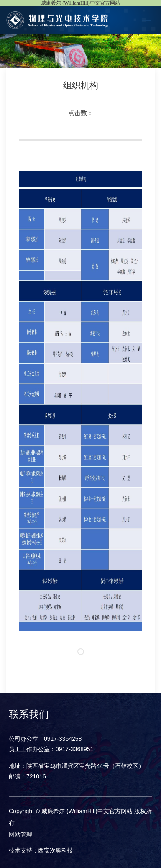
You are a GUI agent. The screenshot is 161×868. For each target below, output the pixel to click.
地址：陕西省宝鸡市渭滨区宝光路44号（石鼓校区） (77, 766)
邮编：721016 (27, 776)
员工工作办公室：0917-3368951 (51, 749)
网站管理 (20, 835)
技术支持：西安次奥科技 (41, 850)
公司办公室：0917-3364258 (45, 739)
